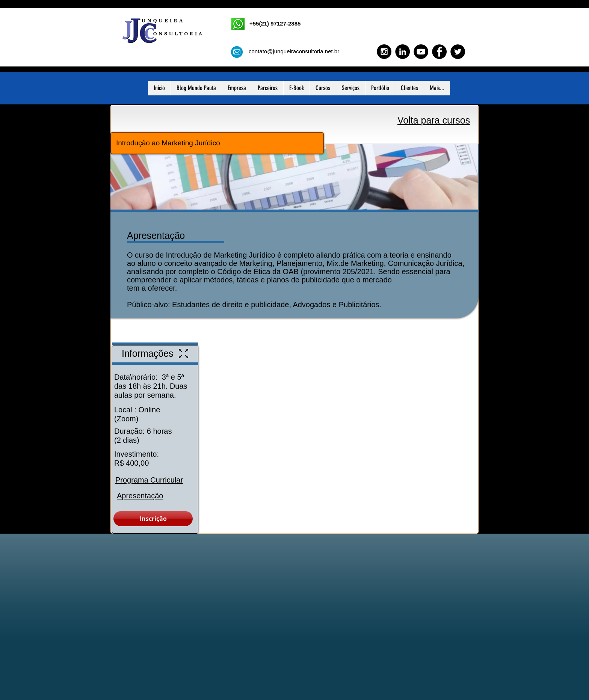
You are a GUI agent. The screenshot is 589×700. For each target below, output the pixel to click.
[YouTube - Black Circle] (421, 52)
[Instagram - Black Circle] (384, 52)
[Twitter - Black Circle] (458, 52)
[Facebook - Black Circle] (439, 52)
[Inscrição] (153, 519)
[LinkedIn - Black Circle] (402, 52)
